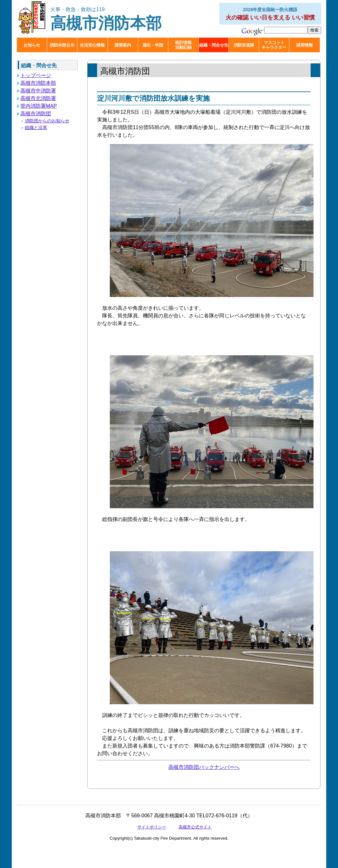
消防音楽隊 (244, 45)
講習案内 (123, 45)
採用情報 (305, 45)
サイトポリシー (152, 827)
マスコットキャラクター (274, 45)
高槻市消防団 (36, 114)
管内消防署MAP (39, 106)
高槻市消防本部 (106, 19)
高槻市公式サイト (195, 827)
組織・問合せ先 (214, 45)
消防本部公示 (62, 45)
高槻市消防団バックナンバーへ (204, 767)
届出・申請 (153, 45)
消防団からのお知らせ (47, 121)
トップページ (36, 75)
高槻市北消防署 (38, 98)
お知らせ (32, 45)
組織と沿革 (36, 127)
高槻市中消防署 (38, 91)
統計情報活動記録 (183, 45)
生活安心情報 (92, 45)
